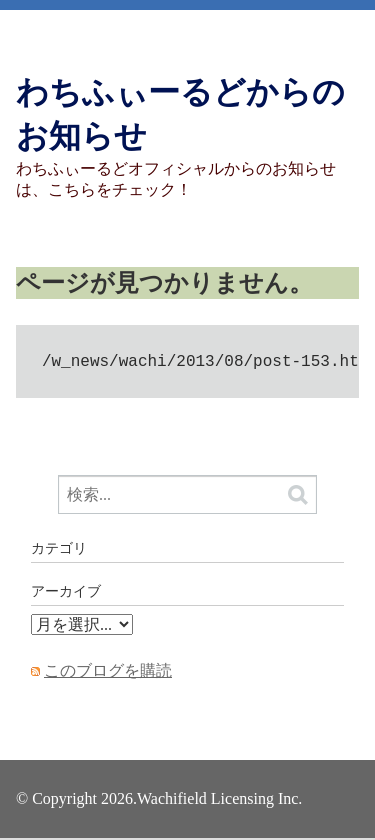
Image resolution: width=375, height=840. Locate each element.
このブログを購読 (108, 672)
